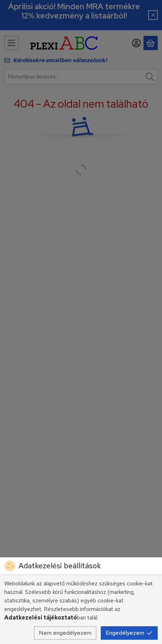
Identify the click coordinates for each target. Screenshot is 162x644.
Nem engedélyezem (65, 633)
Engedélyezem (129, 633)
